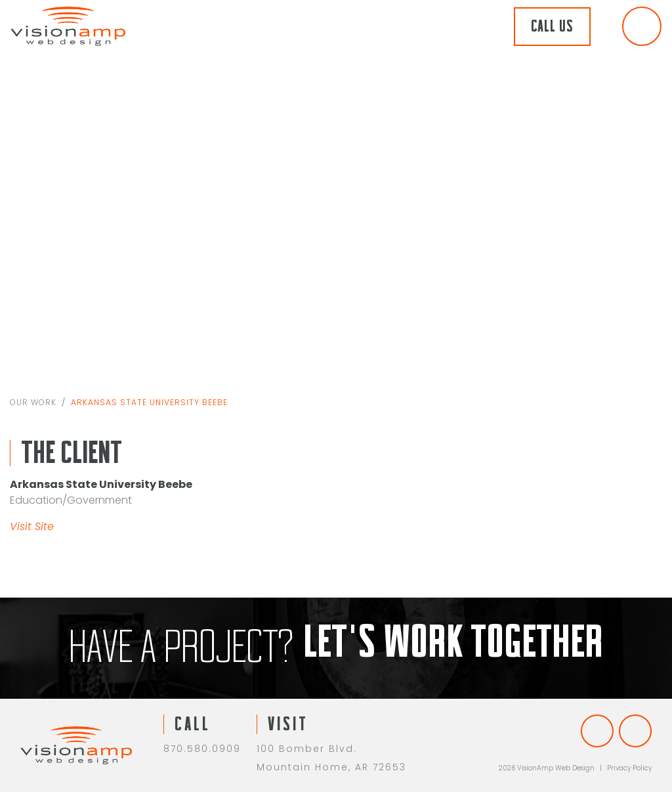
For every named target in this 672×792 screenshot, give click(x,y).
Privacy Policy (629, 768)
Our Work (33, 404)
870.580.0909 (202, 749)
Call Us (552, 27)
